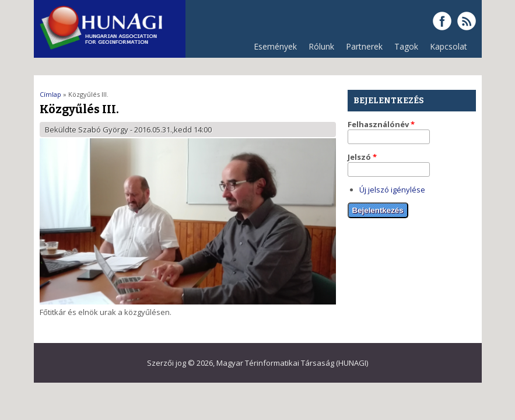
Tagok (406, 46)
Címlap (50, 94)
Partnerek (361, 49)
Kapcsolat (449, 46)
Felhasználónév (381, 124)
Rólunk (318, 49)
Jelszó (362, 157)
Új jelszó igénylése (392, 190)
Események (275, 46)
